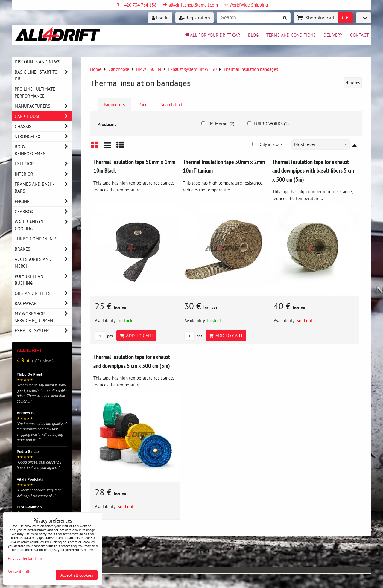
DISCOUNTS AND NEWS (37, 62)
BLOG (253, 35)
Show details (19, 572)
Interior (43, 174)
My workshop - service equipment (43, 317)
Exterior (43, 164)
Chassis (43, 126)
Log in (160, 18)
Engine (43, 201)
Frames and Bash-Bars (43, 188)
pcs (104, 336)
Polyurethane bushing (43, 280)
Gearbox (43, 212)
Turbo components (36, 239)
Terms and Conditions (291, 35)
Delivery (333, 35)
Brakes (43, 249)
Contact (359, 35)
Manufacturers (43, 106)
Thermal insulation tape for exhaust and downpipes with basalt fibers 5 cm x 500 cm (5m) (313, 170)
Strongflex (43, 137)
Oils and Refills (43, 293)
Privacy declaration (25, 558)
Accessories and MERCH (43, 263)
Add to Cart (136, 336)
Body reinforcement (43, 150)
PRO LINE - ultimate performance (35, 92)
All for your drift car (212, 35)
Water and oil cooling (43, 225)
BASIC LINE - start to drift (43, 75)
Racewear (43, 303)
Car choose (43, 116)
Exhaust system (43, 331)
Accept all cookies (77, 575)
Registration (194, 18)
